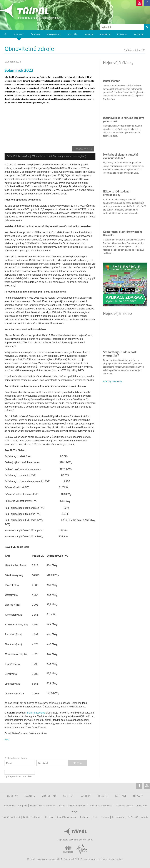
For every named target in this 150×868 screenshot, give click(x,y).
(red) (7, 739)
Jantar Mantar (111, 81)
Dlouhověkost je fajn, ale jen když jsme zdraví (123, 119)
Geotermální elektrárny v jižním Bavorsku (122, 233)
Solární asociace (36, 713)
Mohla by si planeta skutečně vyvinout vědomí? (121, 156)
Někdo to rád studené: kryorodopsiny (117, 193)
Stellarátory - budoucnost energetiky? (120, 354)
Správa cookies (116, 859)
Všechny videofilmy (112, 381)
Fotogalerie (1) (83, 149)
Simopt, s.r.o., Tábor (98, 859)
